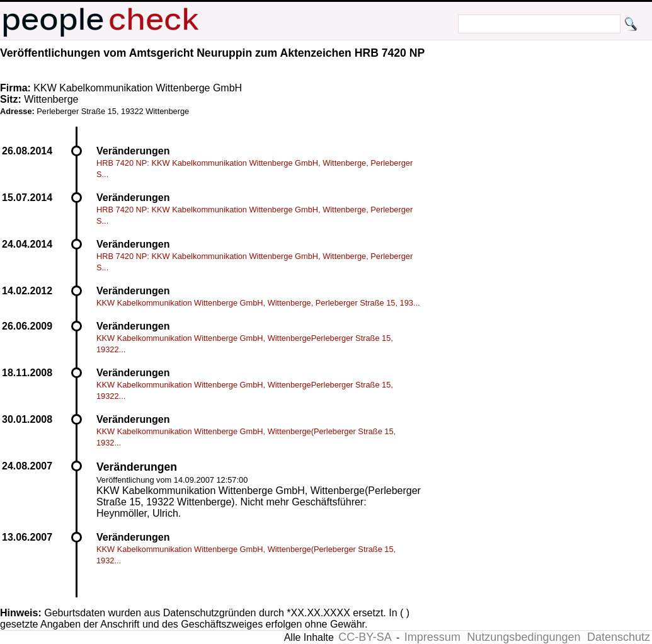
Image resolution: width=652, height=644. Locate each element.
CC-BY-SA (365, 637)
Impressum (432, 637)
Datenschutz (619, 637)
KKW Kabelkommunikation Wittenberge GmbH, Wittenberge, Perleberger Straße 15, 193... (258, 303)
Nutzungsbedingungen (523, 637)
